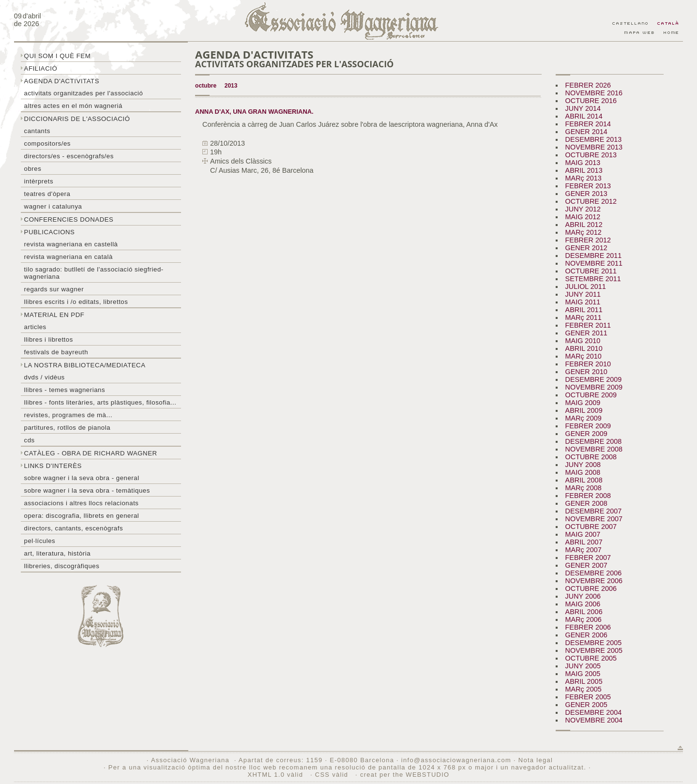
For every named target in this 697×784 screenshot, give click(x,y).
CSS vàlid (333, 775)
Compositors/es (47, 143)
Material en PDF (54, 315)
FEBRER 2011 (588, 325)
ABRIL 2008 (584, 480)
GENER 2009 (586, 434)
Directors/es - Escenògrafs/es (69, 156)
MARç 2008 (583, 488)
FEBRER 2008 (588, 496)
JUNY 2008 (583, 465)
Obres (33, 169)
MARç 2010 (583, 356)
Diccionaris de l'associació (77, 119)
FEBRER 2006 (588, 627)
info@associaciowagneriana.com (456, 760)
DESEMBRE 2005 (594, 643)
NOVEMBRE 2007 (594, 519)
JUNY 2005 (583, 666)
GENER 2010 (586, 372)
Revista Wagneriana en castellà (71, 244)
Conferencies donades (69, 219)
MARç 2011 (583, 317)
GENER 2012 (586, 248)
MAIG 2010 (583, 341)
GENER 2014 (586, 132)
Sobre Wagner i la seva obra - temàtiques (87, 490)
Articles (35, 327)
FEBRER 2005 (588, 697)
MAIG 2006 (583, 604)
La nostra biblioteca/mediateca (85, 365)
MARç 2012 (583, 232)
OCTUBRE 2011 (591, 271)
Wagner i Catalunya (53, 206)
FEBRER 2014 (588, 124)
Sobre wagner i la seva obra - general (82, 478)
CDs (30, 440)
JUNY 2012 (583, 209)
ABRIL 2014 (584, 116)
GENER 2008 (586, 503)
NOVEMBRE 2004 (594, 720)
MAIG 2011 (583, 302)
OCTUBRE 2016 (591, 101)
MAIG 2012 (583, 217)
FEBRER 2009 (588, 426)
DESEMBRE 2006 (594, 573)
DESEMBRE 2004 (594, 712)
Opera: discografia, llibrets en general (82, 516)
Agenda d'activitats (62, 81)
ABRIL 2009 (584, 410)
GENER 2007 (586, 565)
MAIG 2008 (583, 472)
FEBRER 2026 (588, 85)
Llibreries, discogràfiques (62, 566)
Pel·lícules (40, 541)
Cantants (37, 131)
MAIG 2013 (583, 163)
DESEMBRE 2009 (594, 379)
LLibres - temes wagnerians (65, 390)
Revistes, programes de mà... (68, 415)
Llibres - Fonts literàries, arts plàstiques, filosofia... (100, 402)
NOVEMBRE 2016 (594, 93)
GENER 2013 (586, 194)
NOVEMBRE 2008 (594, 449)
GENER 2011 (586, 333)
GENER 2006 (586, 635)
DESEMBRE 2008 (594, 441)
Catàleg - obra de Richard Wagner (91, 453)
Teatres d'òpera (47, 194)
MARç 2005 (583, 689)
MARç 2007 (583, 550)
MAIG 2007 (583, 534)
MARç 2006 (583, 619)
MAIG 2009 (583, 403)
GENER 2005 (586, 705)
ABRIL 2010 (584, 348)
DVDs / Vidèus (45, 377)
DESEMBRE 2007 (594, 511)
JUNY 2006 (583, 596)
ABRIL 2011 (584, 310)
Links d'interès (53, 466)
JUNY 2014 (583, 108)
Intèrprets (39, 181)
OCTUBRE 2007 (591, 527)
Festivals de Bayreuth (56, 352)
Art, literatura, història (58, 553)
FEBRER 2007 (588, 558)
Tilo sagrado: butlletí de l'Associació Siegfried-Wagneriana (94, 273)
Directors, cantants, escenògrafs (74, 528)
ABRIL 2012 (584, 225)
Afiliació (41, 68)
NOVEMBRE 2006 (594, 581)
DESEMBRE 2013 (594, 139)
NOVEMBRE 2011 (594, 263)
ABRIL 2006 (584, 612)
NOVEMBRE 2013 (594, 147)
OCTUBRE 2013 (591, 155)
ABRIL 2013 (584, 170)
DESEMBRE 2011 (594, 256)
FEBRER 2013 (588, 186)
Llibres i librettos (49, 339)
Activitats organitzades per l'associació (84, 93)
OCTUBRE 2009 (591, 395)
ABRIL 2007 (584, 542)
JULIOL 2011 (586, 286)
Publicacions (50, 232)
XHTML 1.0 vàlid (276, 775)
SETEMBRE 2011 (593, 279)
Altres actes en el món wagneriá (73, 106)
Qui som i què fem (58, 56)
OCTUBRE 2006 (591, 588)
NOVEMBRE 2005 (594, 650)
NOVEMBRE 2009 (594, 387)
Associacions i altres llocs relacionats (82, 503)
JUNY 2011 (583, 294)
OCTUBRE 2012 (591, 201)
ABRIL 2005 (584, 681)
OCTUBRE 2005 (591, 658)
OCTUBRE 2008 (591, 457)
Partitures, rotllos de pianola (67, 428)
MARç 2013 (583, 178)
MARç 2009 (583, 418)
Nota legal (536, 760)
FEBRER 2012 (588, 240)
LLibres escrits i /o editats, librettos (76, 302)
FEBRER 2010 (588, 364)
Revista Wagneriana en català (68, 257)
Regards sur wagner (54, 289)
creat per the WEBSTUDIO (405, 775)
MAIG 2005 (583, 674)
